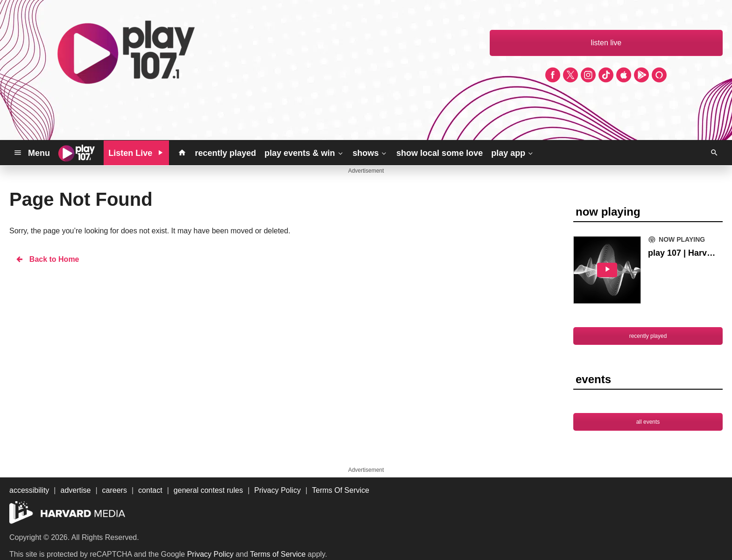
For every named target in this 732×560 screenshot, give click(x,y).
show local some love (440, 153)
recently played (225, 153)
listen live (606, 43)
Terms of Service (278, 554)
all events (648, 422)
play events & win (304, 153)
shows (370, 153)
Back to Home (47, 259)
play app (513, 153)
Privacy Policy (211, 554)
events (593, 379)
